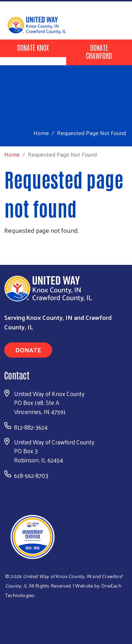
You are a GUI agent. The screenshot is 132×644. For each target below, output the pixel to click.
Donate (28, 350)
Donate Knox (33, 47)
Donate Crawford (99, 51)
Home (41, 133)
